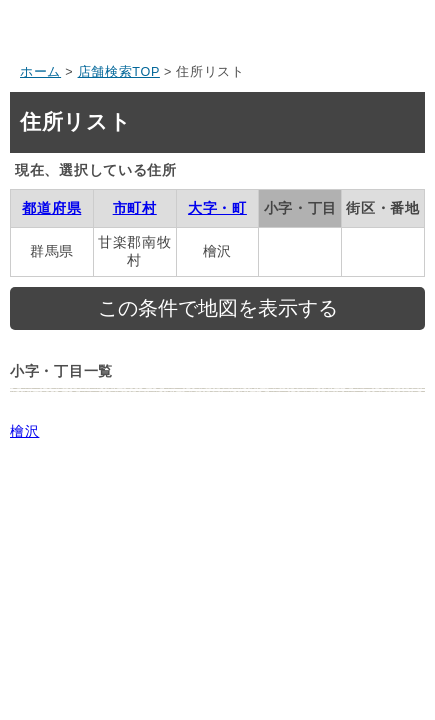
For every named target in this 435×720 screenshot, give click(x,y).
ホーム (40, 72)
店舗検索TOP (119, 72)
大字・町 (217, 208)
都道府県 (51, 208)
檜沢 (24, 431)
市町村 (135, 208)
